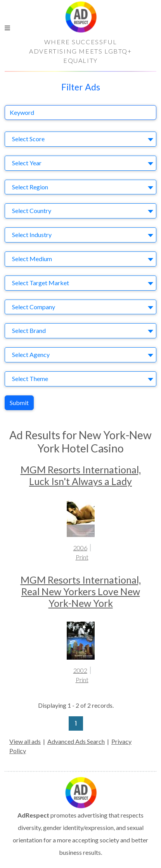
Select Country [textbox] (32, 211)
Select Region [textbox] (30, 187)
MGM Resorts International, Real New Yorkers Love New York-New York (81, 591)
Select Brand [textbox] (29, 330)
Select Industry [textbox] (32, 235)
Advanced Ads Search (76, 741)
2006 (80, 548)
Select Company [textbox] (34, 307)
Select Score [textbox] (28, 139)
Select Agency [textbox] (31, 354)
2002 (80, 670)
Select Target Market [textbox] (41, 283)
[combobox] (80, 139)
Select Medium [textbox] (32, 259)
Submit (19, 403)
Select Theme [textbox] (30, 379)
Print (82, 557)
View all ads (25, 741)
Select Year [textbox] (27, 163)
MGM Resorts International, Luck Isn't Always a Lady (81, 475)
